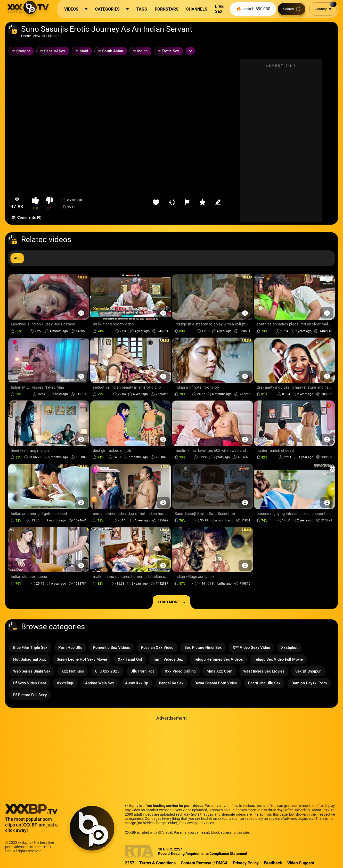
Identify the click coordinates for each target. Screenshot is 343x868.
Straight (54, 36)
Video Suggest (301, 863)
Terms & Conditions (157, 863)
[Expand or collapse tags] (190, 51)
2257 (129, 863)
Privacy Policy (246, 863)
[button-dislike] (49, 204)
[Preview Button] (81, 313)
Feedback (273, 863)
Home (26, 36)
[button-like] (35, 204)
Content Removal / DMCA (204, 863)
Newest (39, 36)
